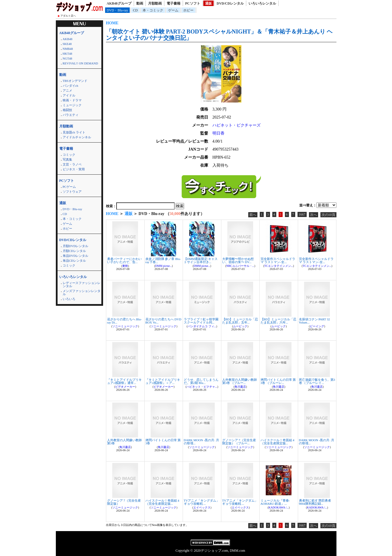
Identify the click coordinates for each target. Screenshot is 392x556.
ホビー (188, 10)
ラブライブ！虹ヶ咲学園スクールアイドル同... (201, 321)
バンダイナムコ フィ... (202, 326)
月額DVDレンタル (76, 246)
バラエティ (71, 115)
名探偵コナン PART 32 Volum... (315, 321)
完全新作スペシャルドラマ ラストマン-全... (278, 260)
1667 (302, 214)
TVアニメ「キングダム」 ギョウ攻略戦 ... (202, 502)
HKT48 (68, 54)
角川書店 (240, 387)
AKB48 (68, 39)
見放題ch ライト (74, 132)
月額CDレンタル (74, 251)
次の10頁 (328, 215)
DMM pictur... (164, 266)
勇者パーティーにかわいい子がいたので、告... (124, 260)
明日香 (218, 133)
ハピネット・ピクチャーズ (237, 125)
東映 (125, 266)
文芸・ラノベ (72, 164)
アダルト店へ (68, 16)
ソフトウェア (72, 192)
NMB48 (68, 49)
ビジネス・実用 (74, 169)
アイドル (69, 95)
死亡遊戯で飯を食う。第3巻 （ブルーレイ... (317, 381)
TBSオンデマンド (75, 81)
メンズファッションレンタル (82, 292)
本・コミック (153, 10)
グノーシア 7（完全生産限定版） (124, 502)
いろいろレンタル (262, 3)
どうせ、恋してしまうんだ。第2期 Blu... (201, 381)
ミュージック (72, 105)
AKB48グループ (119, 3)
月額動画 (155, 3)
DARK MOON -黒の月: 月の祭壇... (202, 442)
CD (135, 10)
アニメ (67, 90)
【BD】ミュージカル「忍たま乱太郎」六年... (278, 321)
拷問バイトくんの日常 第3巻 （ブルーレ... (278, 381)
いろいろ (69, 299)
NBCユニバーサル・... (240, 266)
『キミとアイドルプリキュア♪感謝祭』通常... (124, 381)
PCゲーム (69, 187)
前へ (253, 215)
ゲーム (173, 10)
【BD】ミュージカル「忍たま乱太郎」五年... (240, 321)
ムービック (240, 326)
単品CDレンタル (74, 261)
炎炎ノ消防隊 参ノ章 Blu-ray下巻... (163, 260)
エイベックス (202, 507)
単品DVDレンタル (76, 256)
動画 (140, 3)
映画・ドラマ (72, 100)
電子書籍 (174, 3)
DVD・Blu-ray (118, 10)
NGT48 (68, 58)
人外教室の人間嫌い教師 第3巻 (124, 442)
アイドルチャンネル (77, 137)
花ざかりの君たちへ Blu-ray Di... (124, 321)
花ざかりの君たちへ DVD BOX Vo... (164, 321)
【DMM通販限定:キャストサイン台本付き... (201, 260)
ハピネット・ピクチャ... (202, 387)
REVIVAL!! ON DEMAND (80, 63)
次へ (314, 215)
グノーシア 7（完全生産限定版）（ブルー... (239, 442)
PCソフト (193, 3)
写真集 (67, 159)
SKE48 (67, 44)
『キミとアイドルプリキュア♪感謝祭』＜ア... (163, 381)
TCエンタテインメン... (279, 266)
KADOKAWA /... (279, 507)
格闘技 (67, 110)
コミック (69, 155)
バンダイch (70, 86)
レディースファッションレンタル (82, 284)
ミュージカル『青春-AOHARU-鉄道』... (275, 502)
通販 (208, 3)
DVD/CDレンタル (230, 3)
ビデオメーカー (125, 387)
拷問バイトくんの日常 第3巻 (163, 442)
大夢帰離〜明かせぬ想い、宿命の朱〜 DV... (238, 260)
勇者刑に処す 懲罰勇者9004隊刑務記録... (315, 502)
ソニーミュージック (125, 326)
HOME (112, 23)
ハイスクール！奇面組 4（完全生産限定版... (277, 442)
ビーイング (317, 326)
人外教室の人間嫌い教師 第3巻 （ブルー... (240, 381)
